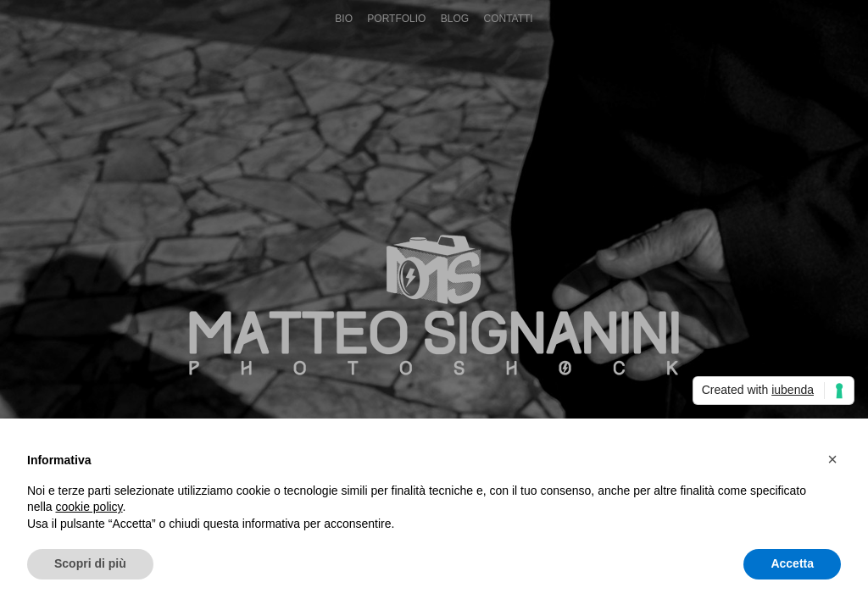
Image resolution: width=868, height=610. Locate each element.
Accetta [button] (792, 563)
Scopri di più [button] (90, 563)
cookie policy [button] (89, 507)
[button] (832, 459)
